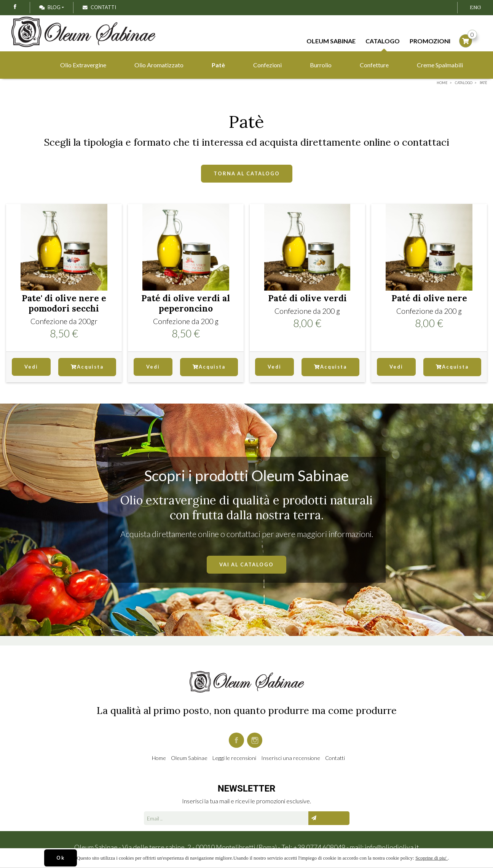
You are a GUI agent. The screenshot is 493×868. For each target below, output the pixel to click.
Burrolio (321, 65)
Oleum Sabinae (331, 41)
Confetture (374, 65)
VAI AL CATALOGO (246, 564)
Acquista (87, 367)
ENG (475, 7)
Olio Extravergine (83, 65)
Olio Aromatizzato (159, 65)
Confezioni (267, 65)
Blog (50, 7)
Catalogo (383, 42)
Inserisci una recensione (291, 758)
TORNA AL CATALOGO (247, 173)
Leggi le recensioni (234, 758)
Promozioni (430, 41)
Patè (218, 65)
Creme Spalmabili (440, 65)
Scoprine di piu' (432, 858)
